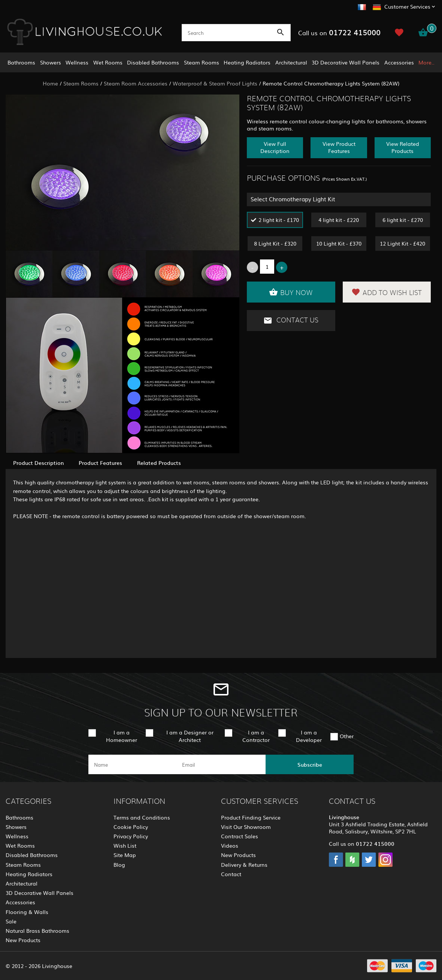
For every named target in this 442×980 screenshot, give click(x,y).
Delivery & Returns (244, 865)
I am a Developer (309, 736)
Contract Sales (240, 836)
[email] (220, 764)
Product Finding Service (251, 817)
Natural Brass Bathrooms (37, 931)
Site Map (125, 855)
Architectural (291, 62)
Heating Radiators (247, 62)
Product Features (100, 463)
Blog (119, 865)
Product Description (38, 463)
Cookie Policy (131, 827)
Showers (51, 62)
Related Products (159, 463)
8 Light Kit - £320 (275, 243)
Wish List (125, 845)
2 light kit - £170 (279, 220)
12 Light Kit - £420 (402, 243)
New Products (23, 940)
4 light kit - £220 (339, 220)
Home (50, 83)
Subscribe (310, 764)
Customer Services (407, 6)
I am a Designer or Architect (190, 736)
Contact (231, 874)
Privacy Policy (131, 836)
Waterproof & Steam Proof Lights (215, 83)
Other (347, 736)
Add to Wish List (387, 292)
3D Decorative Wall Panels (346, 62)
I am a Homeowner (122, 736)
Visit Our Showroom (246, 827)
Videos (230, 845)
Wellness (77, 62)
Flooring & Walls (27, 912)
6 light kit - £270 (403, 220)
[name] (132, 764)
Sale (11, 921)
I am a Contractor (256, 736)
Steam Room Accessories (136, 83)
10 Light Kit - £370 (339, 243)
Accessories (399, 62)
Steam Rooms (202, 62)
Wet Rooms (108, 62)
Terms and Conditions (142, 817)
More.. (426, 62)
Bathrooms (21, 62)
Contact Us (291, 321)
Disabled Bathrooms (153, 62)
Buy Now (291, 292)
